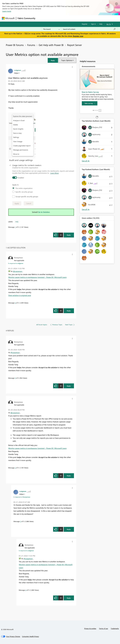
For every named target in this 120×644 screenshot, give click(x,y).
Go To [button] (109, 24)
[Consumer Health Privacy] (30, 636)
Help (101, 24)
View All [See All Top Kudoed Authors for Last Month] (86, 209)
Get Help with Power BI (51, 45)
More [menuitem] (89, 18)
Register (85, 24)
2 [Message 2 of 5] (15, 468)
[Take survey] (90, 103)
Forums (41, 18)
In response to (16, 263)
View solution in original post (20, 295)
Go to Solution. (44, 212)
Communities (71, 18)
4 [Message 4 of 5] (15, 303)
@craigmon (18, 271)
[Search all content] (89, 29)
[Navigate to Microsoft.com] (8, 18)
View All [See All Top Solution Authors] (86, 161)
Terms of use (103, 628)
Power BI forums (15, 45)
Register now (78, 36)
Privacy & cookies (90, 628)
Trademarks (115, 628)
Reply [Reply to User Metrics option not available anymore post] (69, 235)
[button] (53, 60)
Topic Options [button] (67, 60)
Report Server (74, 45)
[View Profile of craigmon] (18, 70)
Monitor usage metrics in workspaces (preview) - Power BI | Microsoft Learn (37, 277)
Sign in (93, 24)
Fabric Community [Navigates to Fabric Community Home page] (26, 18)
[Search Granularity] (51, 29)
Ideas (61, 18)
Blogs (81, 18)
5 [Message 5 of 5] (15, 378)
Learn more (7, 11)
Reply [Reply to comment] (69, 311)
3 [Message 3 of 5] (21, 521)
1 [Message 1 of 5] (15, 227)
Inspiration (51, 18)
